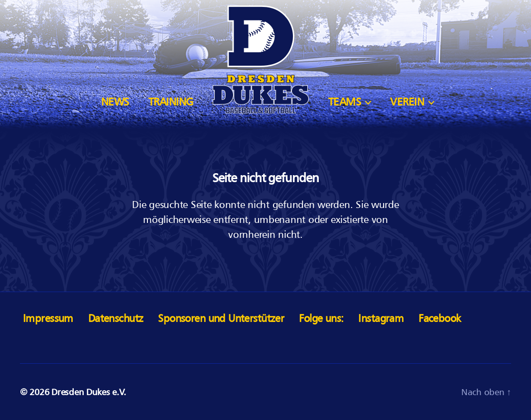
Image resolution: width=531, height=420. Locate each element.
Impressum (48, 318)
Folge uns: (321, 318)
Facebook (440, 318)
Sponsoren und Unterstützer (221, 318)
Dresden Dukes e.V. (88, 392)
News (115, 102)
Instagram (381, 318)
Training (171, 102)
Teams (345, 102)
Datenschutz (116, 318)
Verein (407, 102)
